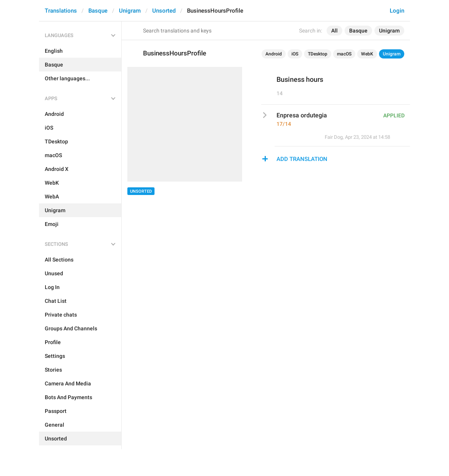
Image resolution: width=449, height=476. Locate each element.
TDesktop (318, 54)
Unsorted (164, 11)
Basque (98, 11)
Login (397, 11)
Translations (61, 11)
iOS (295, 54)
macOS (344, 54)
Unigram (130, 11)
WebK (367, 54)
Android (274, 54)
